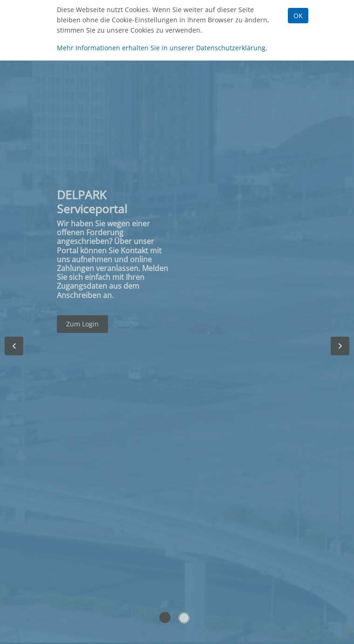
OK (298, 16)
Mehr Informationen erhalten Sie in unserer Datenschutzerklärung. (162, 48)
